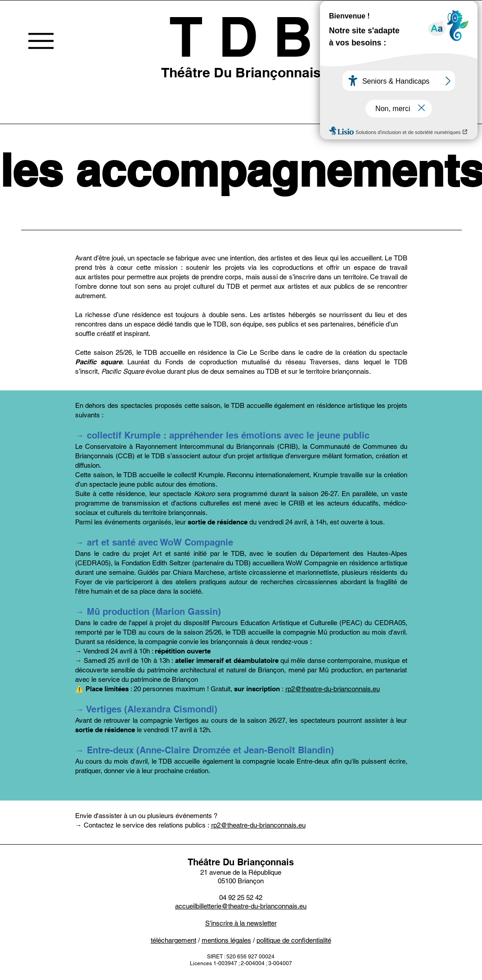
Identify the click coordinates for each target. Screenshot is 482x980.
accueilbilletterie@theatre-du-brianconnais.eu (241, 906)
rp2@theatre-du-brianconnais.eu (333, 689)
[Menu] (41, 41)
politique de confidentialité (294, 940)
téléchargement (173, 940)
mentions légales (226, 940)
